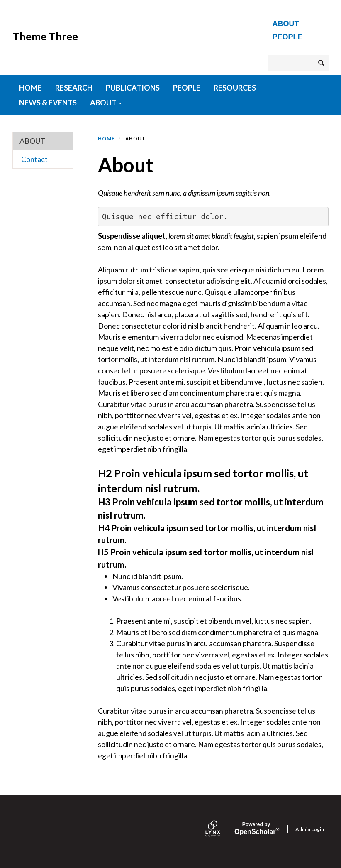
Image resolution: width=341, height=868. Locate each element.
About (286, 24)
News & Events (48, 103)
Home (107, 139)
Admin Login (310, 829)
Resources (235, 88)
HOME (30, 88)
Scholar (256, 829)
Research (74, 88)
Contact (34, 159)
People (288, 37)
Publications (133, 88)
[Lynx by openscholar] (220, 829)
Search (324, 63)
